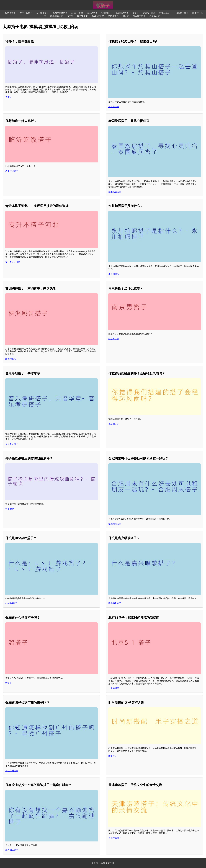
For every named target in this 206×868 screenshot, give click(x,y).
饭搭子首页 (10, 13)
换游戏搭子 (155, 16)
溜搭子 (9, 683)
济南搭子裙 (113, 16)
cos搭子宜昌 (77, 13)
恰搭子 (9, 97)
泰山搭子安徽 (139, 16)
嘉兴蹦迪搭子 (12, 850)
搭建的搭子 (114, 424)
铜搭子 (126, 16)
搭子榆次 (10, 509)
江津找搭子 (107, 13)
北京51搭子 (114, 688)
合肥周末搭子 (115, 524)
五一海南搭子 (42, 13)
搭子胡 (70, 16)
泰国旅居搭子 (115, 192)
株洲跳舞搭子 (12, 359)
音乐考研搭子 (12, 444)
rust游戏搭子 (11, 603)
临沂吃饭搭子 (12, 171)
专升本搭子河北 (13, 262)
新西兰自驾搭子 (60, 13)
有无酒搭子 (92, 13)
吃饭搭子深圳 (98, 16)
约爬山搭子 (114, 107)
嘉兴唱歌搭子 (115, 603)
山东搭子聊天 (182, 13)
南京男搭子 (114, 339)
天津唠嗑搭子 (115, 838)
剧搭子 (136, 13)
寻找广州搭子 (12, 771)
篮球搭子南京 (149, 13)
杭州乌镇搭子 (166, 13)
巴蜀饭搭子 (82, 16)
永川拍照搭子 (115, 274)
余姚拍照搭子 (57, 16)
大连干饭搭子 (26, 13)
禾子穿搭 (113, 756)
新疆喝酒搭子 (122, 13)
